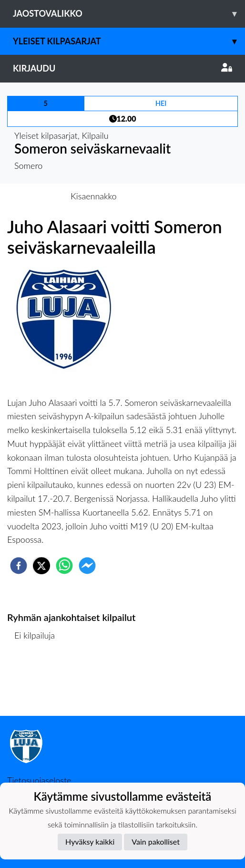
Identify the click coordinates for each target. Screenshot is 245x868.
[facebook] (19, 566)
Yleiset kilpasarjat (129, 41)
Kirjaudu (122, 68)
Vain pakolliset (156, 842)
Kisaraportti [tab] (153, 196)
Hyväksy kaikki (90, 842)
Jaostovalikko (129, 14)
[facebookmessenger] (87, 566)
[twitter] (41, 566)
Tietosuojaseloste (39, 780)
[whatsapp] (64, 566)
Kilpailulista (40, 684)
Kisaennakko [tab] (93, 196)
